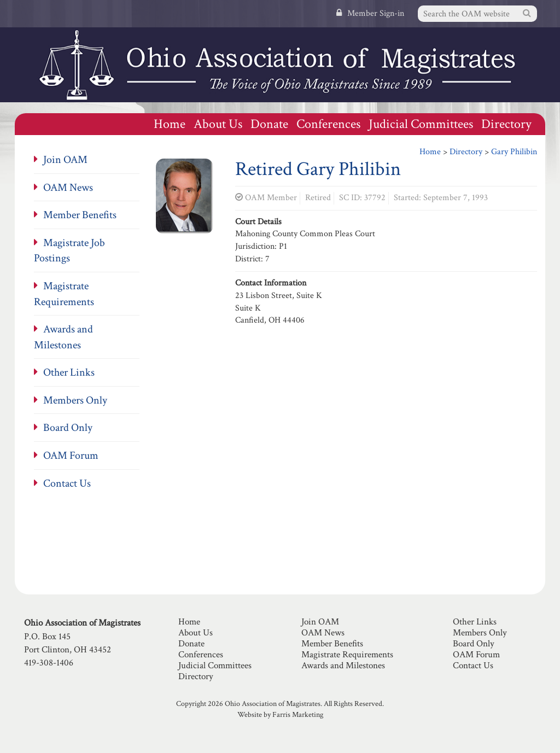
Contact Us (67, 483)
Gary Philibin (514, 152)
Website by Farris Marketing (280, 715)
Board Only (68, 428)
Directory (506, 124)
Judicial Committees (421, 124)
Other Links (69, 372)
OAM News (68, 188)
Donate (269, 124)
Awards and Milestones (343, 666)
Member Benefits (80, 215)
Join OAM (65, 160)
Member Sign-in (370, 13)
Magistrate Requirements (347, 655)
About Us (218, 124)
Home (170, 124)
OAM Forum (71, 456)
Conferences (328, 124)
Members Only (75, 400)
